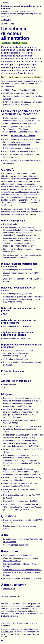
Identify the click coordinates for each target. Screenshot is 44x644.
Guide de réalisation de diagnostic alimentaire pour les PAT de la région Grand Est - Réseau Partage (22, 572)
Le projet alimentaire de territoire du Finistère (22, 578)
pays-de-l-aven (30, 634)
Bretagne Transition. (10, 616)
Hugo (23, 629)
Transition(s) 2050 (27, 90)
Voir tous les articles (12, 596)
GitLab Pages (7, 632)
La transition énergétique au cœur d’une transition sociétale (23, 96)
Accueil (6, 2)
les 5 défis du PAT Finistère (23, 136)
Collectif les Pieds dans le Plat (16, 545)
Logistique (16, 43)
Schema (24, 43)
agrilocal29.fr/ (9, 589)
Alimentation (6, 43)
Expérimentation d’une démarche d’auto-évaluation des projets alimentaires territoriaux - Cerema (21, 558)
